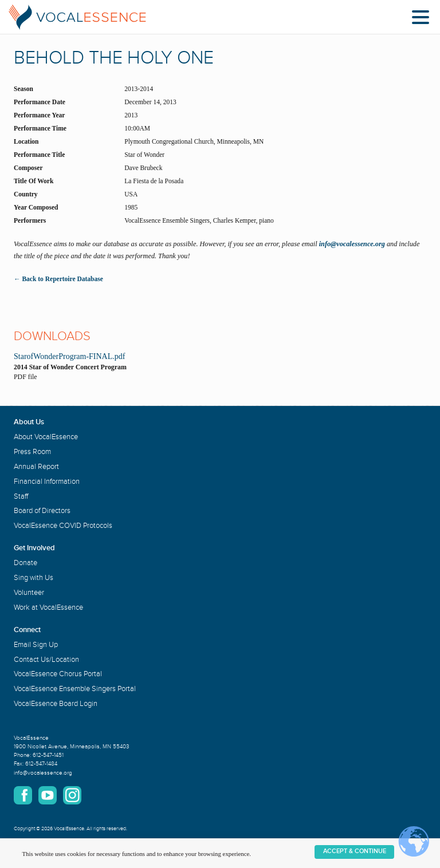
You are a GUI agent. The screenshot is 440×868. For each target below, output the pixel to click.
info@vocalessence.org (352, 244)
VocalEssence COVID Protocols (63, 526)
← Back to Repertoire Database (58, 279)
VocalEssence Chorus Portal (58, 674)
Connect (27, 630)
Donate (25, 563)
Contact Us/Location (46, 660)
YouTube (48, 795)
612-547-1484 (41, 764)
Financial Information (47, 482)
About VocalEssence (46, 437)
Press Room (32, 452)
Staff (21, 496)
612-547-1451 (48, 755)
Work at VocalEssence (48, 607)
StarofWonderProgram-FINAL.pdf (69, 356)
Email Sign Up (36, 645)
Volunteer (29, 593)
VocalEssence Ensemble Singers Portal (75, 689)
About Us (29, 422)
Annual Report (36, 467)
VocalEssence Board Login (56, 704)
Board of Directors (42, 511)
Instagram (72, 795)
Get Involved (34, 548)
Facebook (23, 795)
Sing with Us (34, 578)
